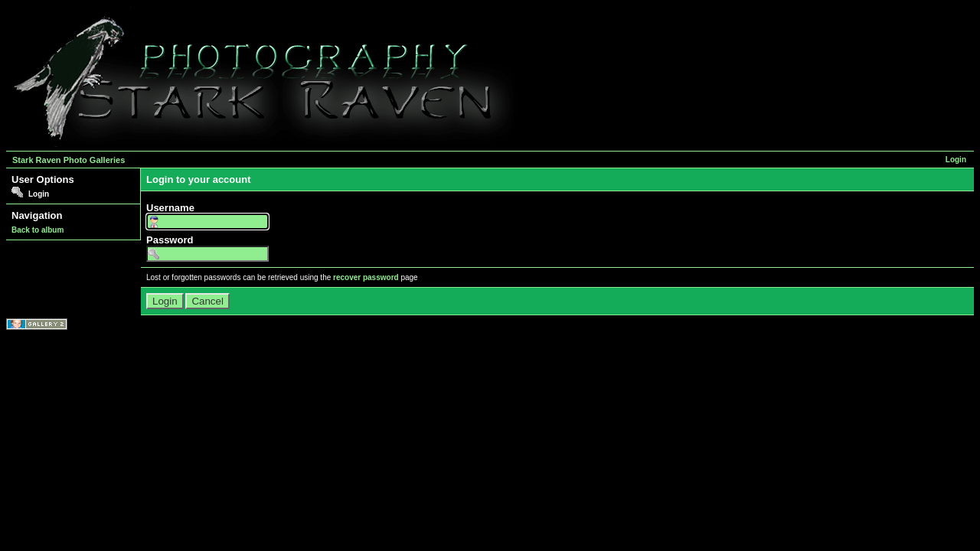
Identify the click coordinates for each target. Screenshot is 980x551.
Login (956, 160)
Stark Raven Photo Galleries (69, 160)
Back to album (38, 230)
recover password (366, 277)
